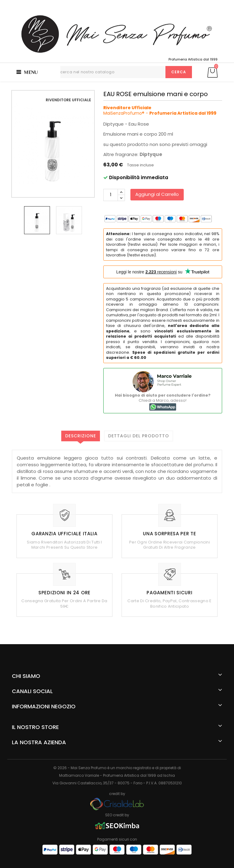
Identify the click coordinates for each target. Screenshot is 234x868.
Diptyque (151, 154)
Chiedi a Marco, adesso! (163, 401)
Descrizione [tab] (81, 436)
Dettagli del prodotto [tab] (139, 436)
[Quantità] (111, 195)
